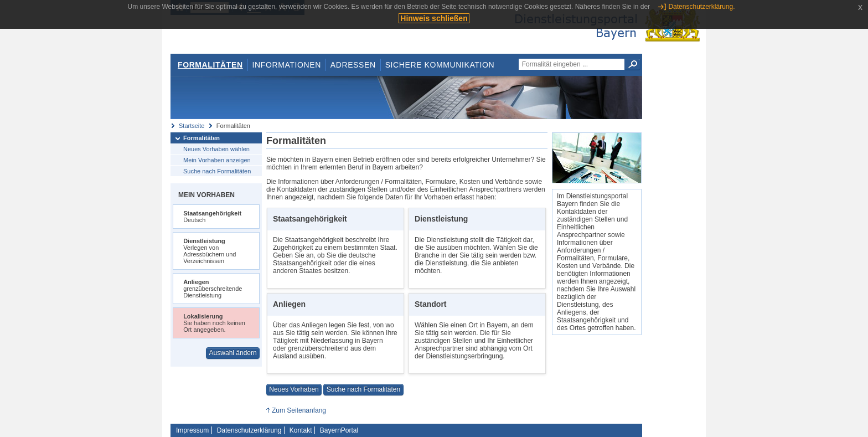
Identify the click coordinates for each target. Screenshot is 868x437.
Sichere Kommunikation (440, 65)
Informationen (287, 65)
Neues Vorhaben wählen (216, 149)
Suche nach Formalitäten (217, 171)
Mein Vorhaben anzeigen (217, 160)
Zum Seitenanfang (299, 410)
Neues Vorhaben (294, 389)
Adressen (353, 65)
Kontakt (301, 430)
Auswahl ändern (233, 353)
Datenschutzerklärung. (701, 7)
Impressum (192, 430)
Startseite (192, 126)
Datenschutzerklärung (249, 430)
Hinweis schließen (434, 18)
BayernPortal (339, 430)
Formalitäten (210, 65)
